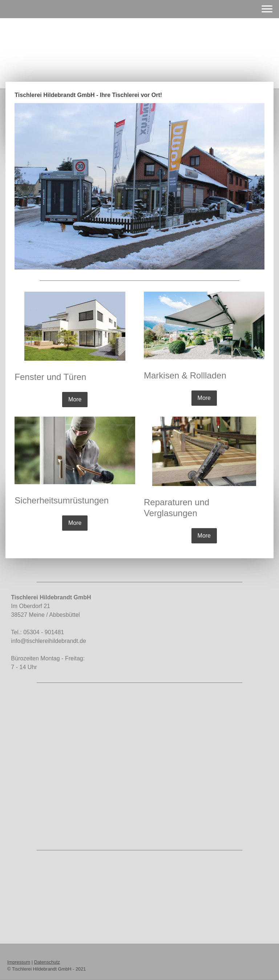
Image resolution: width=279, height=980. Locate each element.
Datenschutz (47, 962)
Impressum (19, 962)
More (75, 399)
